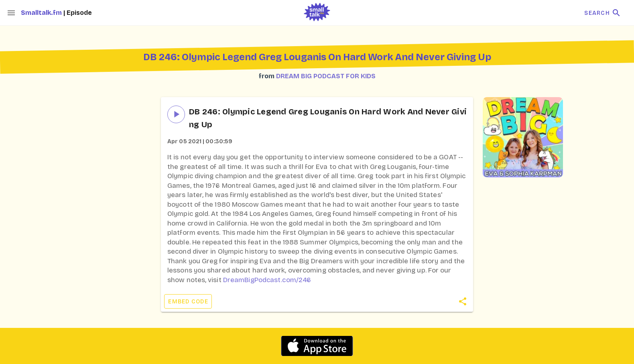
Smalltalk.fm (42, 13)
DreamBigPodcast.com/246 (267, 280)
